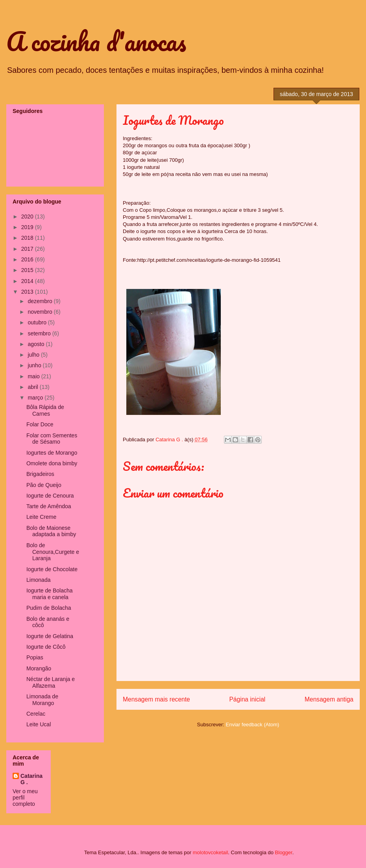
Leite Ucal (39, 724)
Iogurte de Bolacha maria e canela (50, 594)
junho (35, 365)
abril (33, 387)
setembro (40, 333)
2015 (28, 270)
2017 (28, 249)
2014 (28, 281)
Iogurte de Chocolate (52, 569)
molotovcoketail (211, 852)
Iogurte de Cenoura (50, 496)
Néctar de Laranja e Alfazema (51, 682)
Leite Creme (41, 517)
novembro (41, 312)
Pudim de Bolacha (49, 608)
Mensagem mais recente (156, 699)
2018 (28, 238)
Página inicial (247, 699)
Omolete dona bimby (52, 463)
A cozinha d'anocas (96, 41)
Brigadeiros (40, 474)
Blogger (284, 852)
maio (34, 376)
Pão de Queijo (44, 485)
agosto (37, 344)
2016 (28, 259)
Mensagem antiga (329, 699)
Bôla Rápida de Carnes (45, 410)
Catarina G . (31, 779)
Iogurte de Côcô (46, 647)
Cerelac (36, 714)
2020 (28, 217)
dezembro (41, 301)
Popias (35, 657)
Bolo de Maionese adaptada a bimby (51, 531)
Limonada (39, 580)
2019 (28, 227)
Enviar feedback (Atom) (253, 725)
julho (34, 355)
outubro (38, 322)
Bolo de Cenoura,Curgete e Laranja (53, 552)
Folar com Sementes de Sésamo (52, 439)
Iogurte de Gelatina (50, 636)
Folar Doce (40, 424)
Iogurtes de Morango (52, 453)
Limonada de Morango (42, 700)
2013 (28, 292)
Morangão (39, 668)
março (36, 398)
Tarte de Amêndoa (49, 506)
